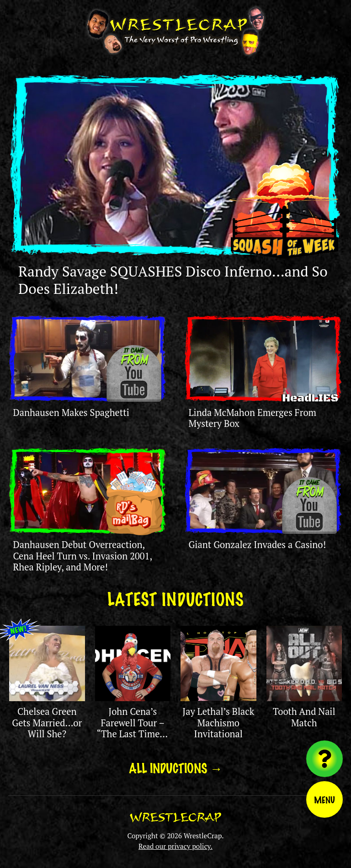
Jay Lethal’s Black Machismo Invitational (218, 723)
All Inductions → (176, 767)
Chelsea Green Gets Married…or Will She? (47, 723)
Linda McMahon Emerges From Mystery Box (252, 418)
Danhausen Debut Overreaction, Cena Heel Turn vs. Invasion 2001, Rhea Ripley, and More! (82, 556)
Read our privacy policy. (175, 846)
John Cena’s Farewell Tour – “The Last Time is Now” (133, 728)
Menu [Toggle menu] (324, 799)
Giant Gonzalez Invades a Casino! (257, 545)
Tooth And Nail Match (304, 717)
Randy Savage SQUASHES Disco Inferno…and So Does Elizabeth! (173, 280)
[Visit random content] (324, 759)
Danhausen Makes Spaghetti (71, 413)
